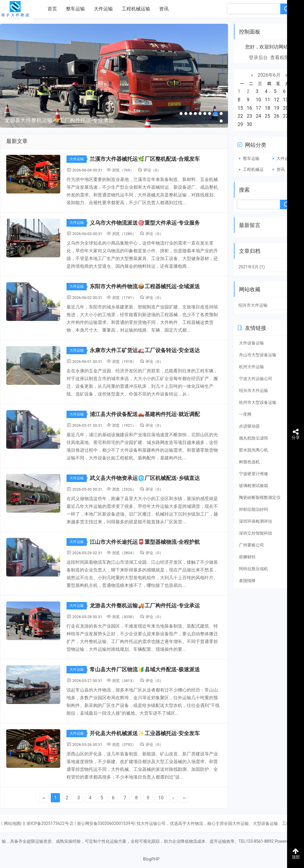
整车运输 (75, 9)
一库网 (245, 414)
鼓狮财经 (247, 557)
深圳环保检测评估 (256, 521)
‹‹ (44, 798)
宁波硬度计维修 (254, 474)
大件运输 (103, 9)
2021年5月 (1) (251, 267)
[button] (181, 114)
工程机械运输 (136, 9)
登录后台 (258, 58)
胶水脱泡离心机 (254, 450)
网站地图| (13, 823)
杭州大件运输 (251, 367)
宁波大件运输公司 (256, 379)
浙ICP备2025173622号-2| (50, 823)
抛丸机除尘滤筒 (254, 438)
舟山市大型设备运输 (258, 355)
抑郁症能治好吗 (254, 509)
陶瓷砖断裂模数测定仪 (260, 497)
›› (184, 798)
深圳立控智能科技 (256, 533)
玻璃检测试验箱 (254, 486)
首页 (52, 9)
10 (161, 798)
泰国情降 (247, 581)
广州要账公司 (251, 545)
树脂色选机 (249, 462)
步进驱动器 (249, 426)
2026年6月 (269, 75)
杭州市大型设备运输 (258, 402)
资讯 (164, 9)
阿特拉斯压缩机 (254, 569)
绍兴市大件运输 (253, 305)
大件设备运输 (251, 343)
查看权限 (280, 58)
